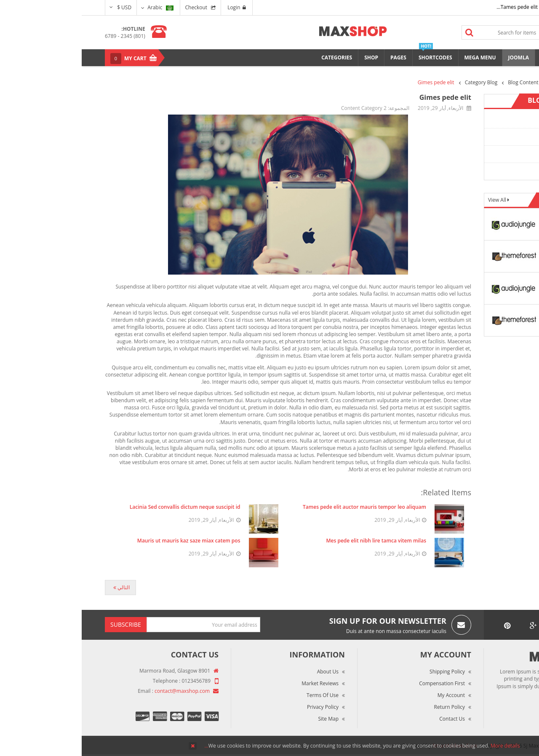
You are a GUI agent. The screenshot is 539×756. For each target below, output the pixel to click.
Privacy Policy (241, 707)
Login (155, 7)
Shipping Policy (366, 672)
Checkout (115, 7)
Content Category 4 (486, 171)
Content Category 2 (486, 137)
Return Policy (368, 707)
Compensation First (360, 683)
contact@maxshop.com (100, 691)
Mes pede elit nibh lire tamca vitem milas (295, 541)
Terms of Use (241, 695)
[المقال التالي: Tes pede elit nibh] (39, 588)
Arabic (79, 7)
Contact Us (370, 719)
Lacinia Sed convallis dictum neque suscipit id (103, 507)
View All (416, 200)
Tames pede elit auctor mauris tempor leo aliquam (283, 507)
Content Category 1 (486, 119)
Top (530, 148)
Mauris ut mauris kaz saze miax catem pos (107, 541)
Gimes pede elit (364, 97)
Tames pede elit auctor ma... (448, 7)
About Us (246, 672)
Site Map (247, 719)
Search (388, 32)
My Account (370, 695)
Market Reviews (238, 683)
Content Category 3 (486, 154)
